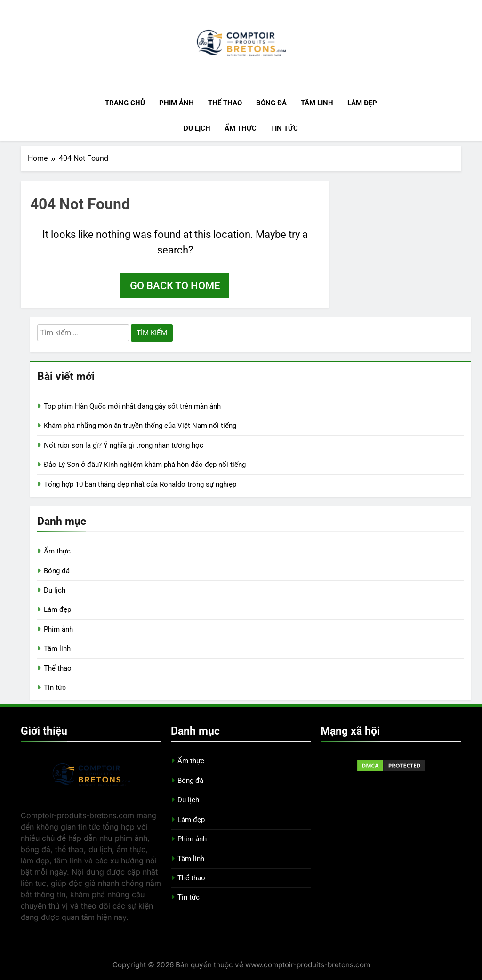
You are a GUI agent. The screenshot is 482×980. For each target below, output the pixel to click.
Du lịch (197, 128)
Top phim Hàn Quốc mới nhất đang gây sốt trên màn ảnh (132, 406)
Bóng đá (271, 103)
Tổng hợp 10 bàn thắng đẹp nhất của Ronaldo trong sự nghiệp (140, 484)
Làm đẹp (362, 103)
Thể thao (225, 103)
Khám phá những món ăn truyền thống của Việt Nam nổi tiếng (140, 426)
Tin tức (284, 128)
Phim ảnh (177, 103)
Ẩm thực (241, 128)
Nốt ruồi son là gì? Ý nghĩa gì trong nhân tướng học (124, 445)
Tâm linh (317, 103)
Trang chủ (125, 103)
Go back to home (175, 286)
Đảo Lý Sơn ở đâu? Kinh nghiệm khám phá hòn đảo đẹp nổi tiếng (145, 465)
